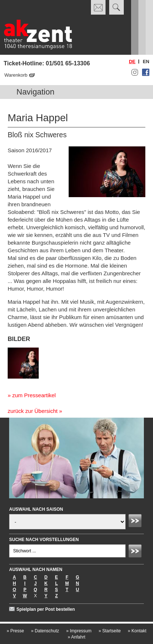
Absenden (136, 522)
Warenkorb (16, 75)
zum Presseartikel (34, 395)
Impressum (79, 631)
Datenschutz (45, 631)
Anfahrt (76, 637)
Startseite (110, 631)
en (146, 62)
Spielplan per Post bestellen (46, 609)
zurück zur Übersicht (33, 411)
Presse (15, 631)
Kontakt (137, 631)
